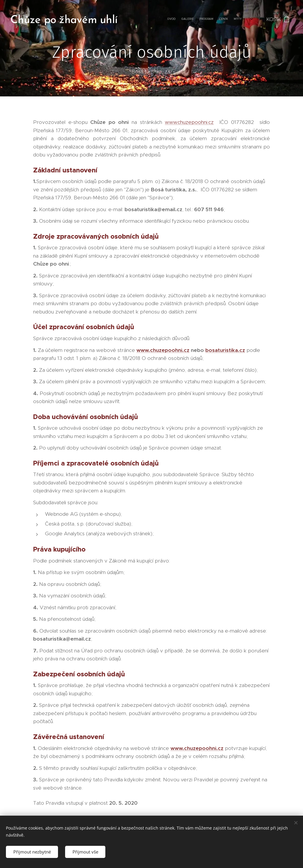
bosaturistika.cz (225, 350)
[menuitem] (131, 19)
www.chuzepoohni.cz (189, 122)
